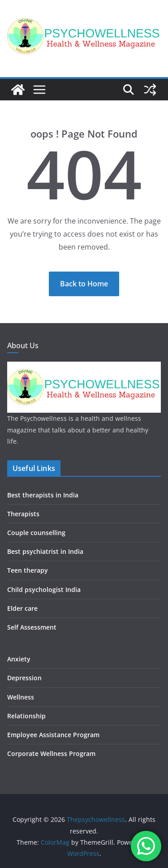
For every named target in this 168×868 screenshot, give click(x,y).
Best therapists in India (43, 495)
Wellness (21, 697)
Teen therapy (28, 570)
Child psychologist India (44, 589)
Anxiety (19, 659)
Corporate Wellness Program (51, 754)
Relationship (26, 716)
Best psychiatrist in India (45, 551)
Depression (24, 678)
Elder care (22, 608)
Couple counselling (36, 533)
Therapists (23, 514)
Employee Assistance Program (53, 735)
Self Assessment (32, 627)
